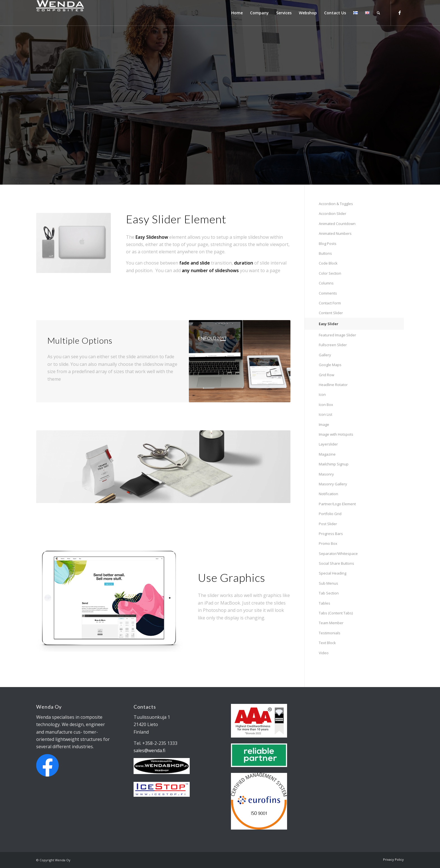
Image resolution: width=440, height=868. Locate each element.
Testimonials (330, 633)
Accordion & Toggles (336, 204)
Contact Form (330, 303)
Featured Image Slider (337, 335)
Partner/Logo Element (337, 504)
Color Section (330, 273)
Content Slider (331, 313)
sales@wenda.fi (149, 750)
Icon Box (326, 405)
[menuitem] (237, 13)
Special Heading (333, 573)
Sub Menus (328, 583)
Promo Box (328, 543)
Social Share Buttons (336, 563)
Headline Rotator (333, 385)
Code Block (328, 263)
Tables (325, 603)
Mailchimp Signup (334, 464)
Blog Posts (328, 244)
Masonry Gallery (333, 484)
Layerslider (328, 444)
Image (324, 424)
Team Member (331, 623)
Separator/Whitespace (338, 554)
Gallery (325, 355)
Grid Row (326, 375)
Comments (328, 293)
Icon (322, 394)
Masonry (326, 474)
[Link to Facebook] (400, 13)
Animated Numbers (335, 233)
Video (324, 653)
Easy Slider (329, 324)
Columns (326, 283)
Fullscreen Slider (333, 345)
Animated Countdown (337, 224)
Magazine (327, 454)
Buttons (325, 253)
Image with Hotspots (336, 434)
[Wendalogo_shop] (102, 13)
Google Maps (330, 365)
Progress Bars (331, 534)
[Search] (378, 13)
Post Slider (328, 524)
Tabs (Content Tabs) (336, 613)
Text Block (327, 643)
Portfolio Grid (330, 514)
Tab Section (329, 593)
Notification (328, 494)
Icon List (326, 414)
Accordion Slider (333, 213)
